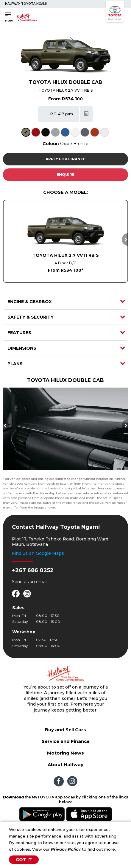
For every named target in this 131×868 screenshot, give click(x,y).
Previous (6, 425)
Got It (24, 860)
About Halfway (65, 765)
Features (19, 333)
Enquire (65, 175)
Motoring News (65, 753)
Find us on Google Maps (38, 553)
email (42, 582)
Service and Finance (66, 741)
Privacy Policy (66, 849)
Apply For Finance (65, 159)
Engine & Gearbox (30, 302)
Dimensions (22, 348)
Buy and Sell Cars (65, 730)
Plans (15, 364)
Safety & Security (31, 317)
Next (125, 239)
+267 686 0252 (33, 570)
